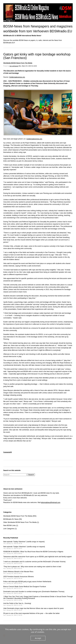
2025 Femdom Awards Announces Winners (19, 577)
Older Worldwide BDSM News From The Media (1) (21, 522)
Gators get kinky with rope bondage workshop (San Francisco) (37, 56)
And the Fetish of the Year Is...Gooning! (17, 604)
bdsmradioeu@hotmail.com (51, 502)
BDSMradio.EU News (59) (13, 519)
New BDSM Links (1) (11, 525)
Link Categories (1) (10, 529)
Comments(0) (8, 452)
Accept (38, 638)
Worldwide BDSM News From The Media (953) (20, 516)
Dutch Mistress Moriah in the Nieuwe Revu (18, 572)
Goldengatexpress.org (17, 77)
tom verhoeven (14, 66)
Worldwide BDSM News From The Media (18, 63)
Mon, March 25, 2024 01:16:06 (28, 66)
